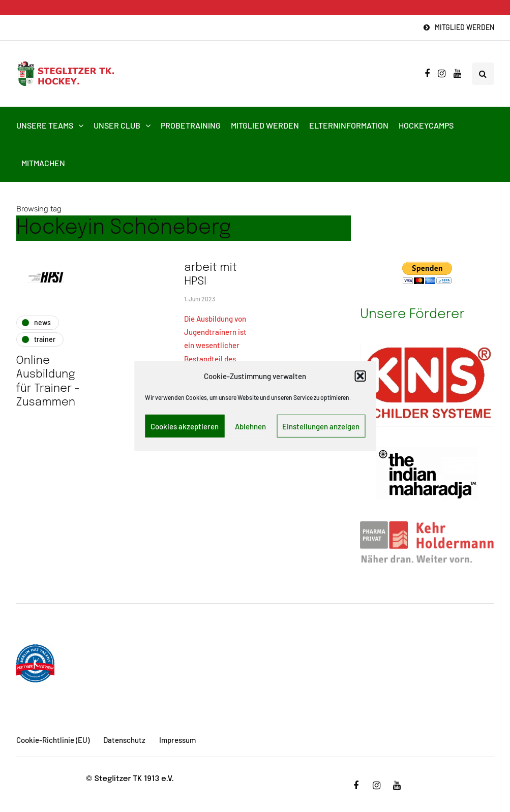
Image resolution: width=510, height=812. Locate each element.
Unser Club (117, 125)
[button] (360, 376)
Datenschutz (124, 740)
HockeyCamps (426, 125)
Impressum (177, 740)
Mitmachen (43, 163)
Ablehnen (250, 426)
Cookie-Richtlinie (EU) (53, 740)
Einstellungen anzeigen (321, 426)
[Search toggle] (483, 74)
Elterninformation (349, 125)
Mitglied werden (464, 27)
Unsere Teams (45, 125)
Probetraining (191, 125)
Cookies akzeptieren (185, 426)
